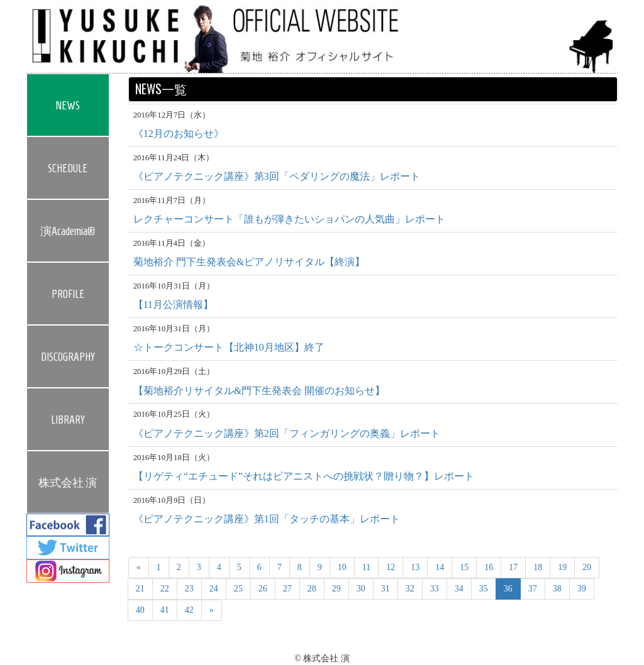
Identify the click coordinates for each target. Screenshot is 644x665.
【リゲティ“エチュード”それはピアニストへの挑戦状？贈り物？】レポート (304, 476)
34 (459, 589)
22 (165, 589)
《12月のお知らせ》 (179, 134)
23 (189, 589)
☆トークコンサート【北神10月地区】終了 (229, 347)
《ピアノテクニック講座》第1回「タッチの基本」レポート (267, 519)
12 (391, 567)
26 (263, 589)
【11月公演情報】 (173, 305)
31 (386, 589)
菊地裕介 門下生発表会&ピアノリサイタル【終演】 (249, 262)
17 (513, 567)
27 (287, 589)
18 (538, 567)
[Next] (212, 610)
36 (508, 589)
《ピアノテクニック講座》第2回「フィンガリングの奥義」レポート (287, 433)
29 (336, 589)
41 (165, 610)
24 (214, 589)
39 (582, 589)
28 (312, 589)
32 (410, 589)
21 (140, 589)
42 (189, 610)
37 (533, 589)
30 (361, 589)
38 (557, 589)
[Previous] (139, 568)
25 (238, 589)
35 (484, 589)
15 (464, 567)
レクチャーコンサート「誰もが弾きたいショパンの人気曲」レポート (289, 219)
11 (366, 567)
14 (440, 567)
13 (415, 567)
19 (562, 567)
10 (342, 567)
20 (587, 567)
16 (489, 567)
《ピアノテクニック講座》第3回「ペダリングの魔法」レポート (277, 176)
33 (435, 589)
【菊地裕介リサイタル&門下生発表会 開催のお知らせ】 (259, 391)
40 (140, 610)
